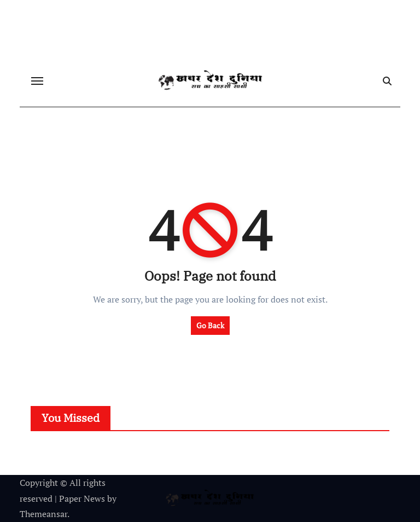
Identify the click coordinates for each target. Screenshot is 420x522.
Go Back (210, 325)
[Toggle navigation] (37, 81)
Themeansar (43, 514)
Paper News (82, 498)
